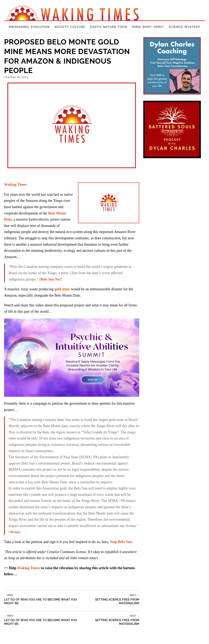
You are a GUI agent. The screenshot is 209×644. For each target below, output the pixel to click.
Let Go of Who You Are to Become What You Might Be (43, 599)
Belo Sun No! (51, 279)
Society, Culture (70, 27)
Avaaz (15, 532)
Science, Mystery (184, 27)
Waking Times (15, 184)
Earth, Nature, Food (109, 27)
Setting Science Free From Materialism (111, 599)
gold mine (62, 289)
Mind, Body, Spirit (148, 27)
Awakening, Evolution (29, 27)
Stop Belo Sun (121, 542)
